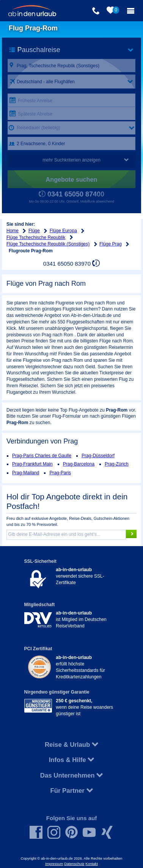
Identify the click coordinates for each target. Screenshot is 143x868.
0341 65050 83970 (67, 264)
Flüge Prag (111, 244)
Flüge (34, 231)
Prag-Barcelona (79, 464)
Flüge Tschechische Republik (36, 238)
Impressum (54, 864)
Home (13, 231)
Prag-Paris (60, 473)
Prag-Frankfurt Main (32, 464)
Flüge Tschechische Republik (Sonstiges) (48, 244)
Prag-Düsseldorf (98, 456)
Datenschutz (74, 864)
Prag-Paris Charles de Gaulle (42, 456)
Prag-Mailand (26, 473)
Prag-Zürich (117, 464)
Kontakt (92, 864)
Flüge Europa (63, 231)
